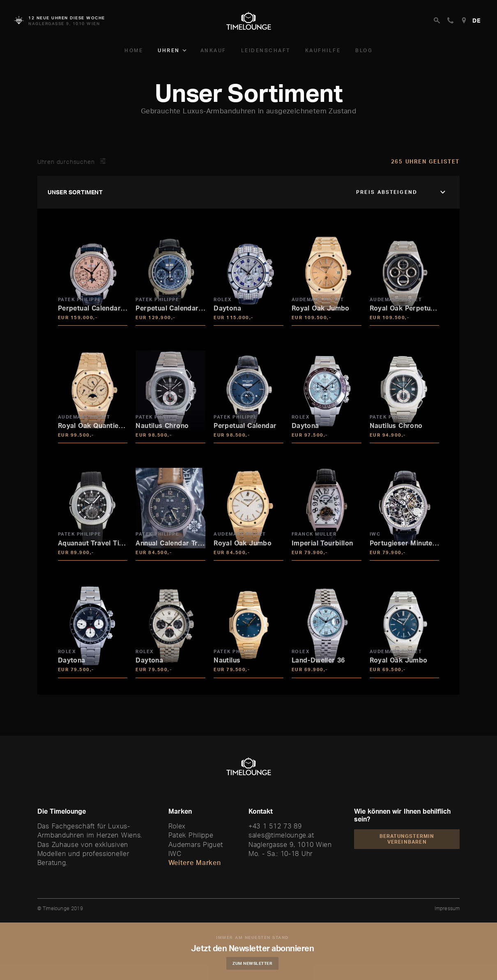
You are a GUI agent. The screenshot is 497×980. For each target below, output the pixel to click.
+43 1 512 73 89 (275, 826)
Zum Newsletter (255, 963)
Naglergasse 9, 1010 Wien (290, 844)
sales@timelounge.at (281, 835)
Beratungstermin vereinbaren (407, 839)
